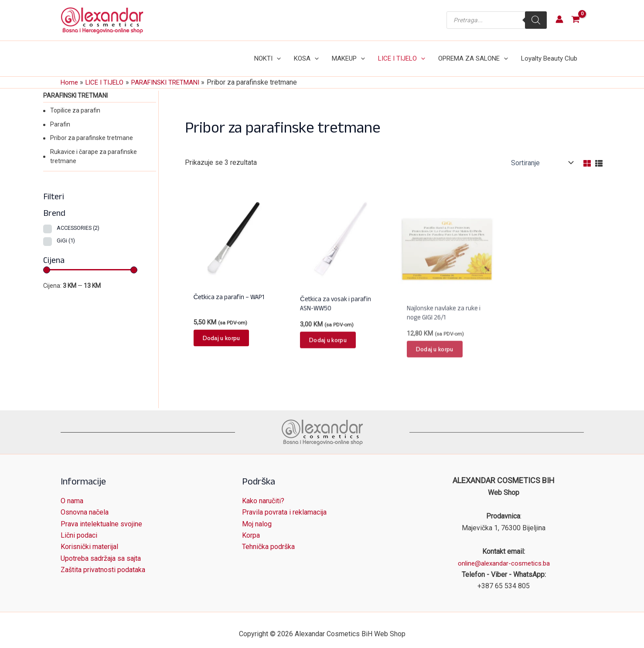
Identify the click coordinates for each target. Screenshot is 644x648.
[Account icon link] (559, 19)
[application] (291, 54)
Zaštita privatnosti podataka (103, 562)
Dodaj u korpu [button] (221, 346)
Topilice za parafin (75, 102)
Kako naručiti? (263, 493)
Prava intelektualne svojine (101, 516)
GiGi (66, 232)
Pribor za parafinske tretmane (92, 129)
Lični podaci (79, 527)
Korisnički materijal (89, 539)
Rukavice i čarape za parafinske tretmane (94, 148)
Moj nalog (257, 516)
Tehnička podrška (268, 539)
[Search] (536, 20)
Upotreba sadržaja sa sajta (101, 551)
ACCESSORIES (78, 219)
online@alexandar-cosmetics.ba (504, 555)
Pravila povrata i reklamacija (284, 504)
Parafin (60, 116)
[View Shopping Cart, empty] (576, 20)
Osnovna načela (85, 504)
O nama (72, 493)
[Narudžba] (541, 154)
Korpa (251, 527)
